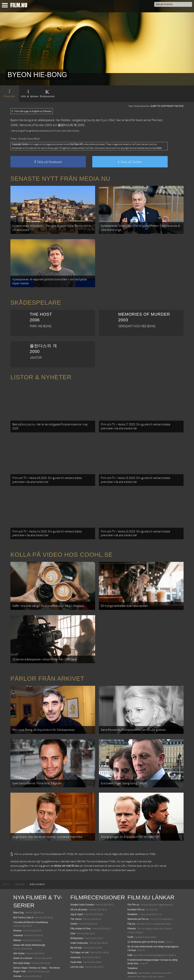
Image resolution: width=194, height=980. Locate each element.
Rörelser (18, 900)
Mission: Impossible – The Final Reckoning (35, 960)
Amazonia (75, 927)
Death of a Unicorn (23, 928)
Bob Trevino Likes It (23, 887)
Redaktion (133, 884)
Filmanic (132, 898)
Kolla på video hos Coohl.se (62, 539)
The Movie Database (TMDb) (101, 831)
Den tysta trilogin (22, 932)
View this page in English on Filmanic (32, 111)
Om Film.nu (133, 874)
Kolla (130, 924)
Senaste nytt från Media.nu (60, 179)
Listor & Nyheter (41, 371)
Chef (73, 903)
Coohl (130, 907)
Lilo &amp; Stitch (22, 968)
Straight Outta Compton (82, 874)
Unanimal (18, 905)
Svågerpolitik (134, 951)
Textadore (133, 938)
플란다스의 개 (67, 125)
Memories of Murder (32, 125)
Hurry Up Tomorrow (23, 955)
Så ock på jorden (79, 879)
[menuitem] (6, 854)
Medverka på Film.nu (138, 889)
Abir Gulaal (19, 923)
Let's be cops (77, 936)
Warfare (17, 910)
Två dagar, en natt (79, 922)
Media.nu (132, 942)
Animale (17, 946)
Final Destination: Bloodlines (28, 950)
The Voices (76, 889)
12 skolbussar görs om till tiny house (146, 911)
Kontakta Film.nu (136, 879)
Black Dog (18, 882)
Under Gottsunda (79, 912)
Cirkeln (74, 893)
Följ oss (131, 893)
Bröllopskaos (77, 908)
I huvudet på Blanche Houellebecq (31, 892)
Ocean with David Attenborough (29, 915)
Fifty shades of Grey (80, 898)
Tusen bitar (76, 932)
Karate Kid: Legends (24, 973)
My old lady (76, 917)
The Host (157, 120)
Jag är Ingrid (77, 884)
